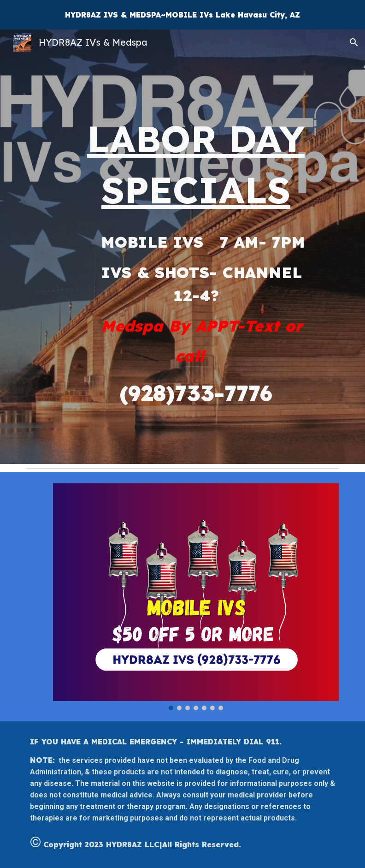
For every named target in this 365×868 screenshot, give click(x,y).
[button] (354, 42)
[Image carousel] (196, 597)
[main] (196, 247)
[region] (182, 15)
